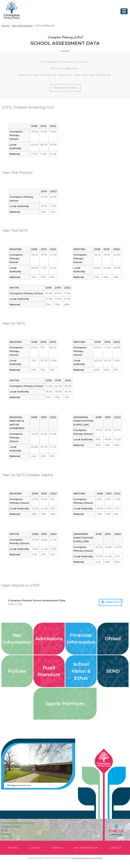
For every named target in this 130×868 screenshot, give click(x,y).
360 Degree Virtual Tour (19, 785)
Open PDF (112, 602)
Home (5, 26)
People (13, 848)
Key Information (22, 26)
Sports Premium (65, 704)
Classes (35, 848)
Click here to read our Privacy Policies (87, 858)
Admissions (49, 639)
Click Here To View (65, 88)
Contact (115, 848)
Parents (57, 848)
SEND (113, 671)
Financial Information (81, 639)
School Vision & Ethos (81, 671)
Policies (17, 671)
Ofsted (113, 639)
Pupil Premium (49, 671)
